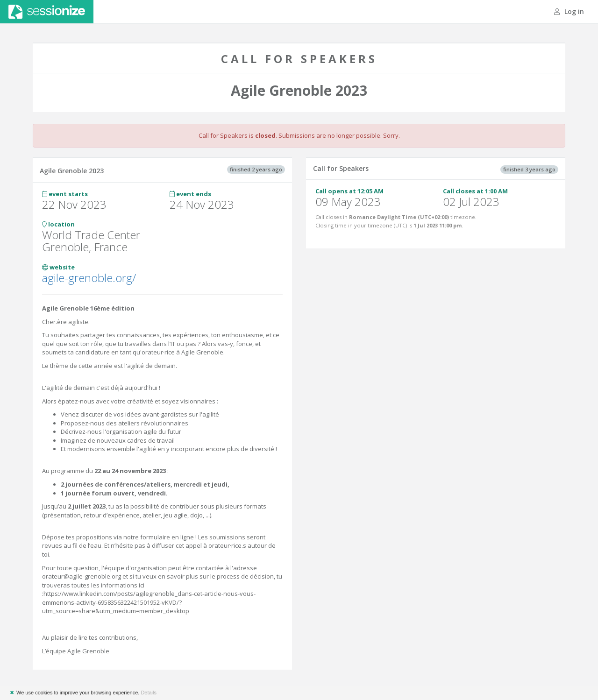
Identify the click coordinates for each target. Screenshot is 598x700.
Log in (569, 11)
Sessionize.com (47, 12)
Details (149, 693)
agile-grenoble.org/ (89, 278)
